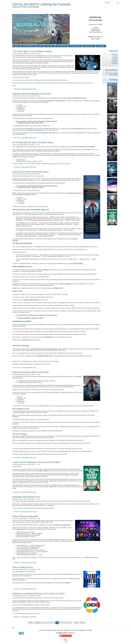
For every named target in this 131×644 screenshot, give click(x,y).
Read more (18, 89)
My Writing (61, 46)
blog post (50, 558)
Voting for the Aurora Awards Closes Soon (32, 94)
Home (16, 46)
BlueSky (115, 59)
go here (27, 277)
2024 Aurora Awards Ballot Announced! (30, 372)
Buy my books (28, 46)
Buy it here (53, 487)
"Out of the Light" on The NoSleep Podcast (32, 51)
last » (83, 623)
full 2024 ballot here (68, 387)
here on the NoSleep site (35, 80)
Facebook (115, 57)
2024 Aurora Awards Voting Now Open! (30, 172)
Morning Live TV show (47, 601)
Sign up (56, 501)
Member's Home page (35, 130)
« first (30, 623)
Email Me (101, 46)
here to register (19, 164)
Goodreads (114, 62)
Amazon (115, 56)
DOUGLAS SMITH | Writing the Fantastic (42, 4)
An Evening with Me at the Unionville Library (33, 142)
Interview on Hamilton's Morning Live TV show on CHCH (39, 594)
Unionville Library (31, 147)
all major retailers (42, 471)
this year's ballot (39, 183)
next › (77, 623)
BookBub (115, 60)
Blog (40, 46)
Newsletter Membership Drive (26, 497)
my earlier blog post (42, 133)
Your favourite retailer (111, 73)
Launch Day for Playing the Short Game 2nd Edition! (37, 462)
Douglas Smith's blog (30, 89)
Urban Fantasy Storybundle (25, 516)
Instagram (115, 63)
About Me (49, 46)
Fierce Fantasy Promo (23, 567)
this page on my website (35, 83)
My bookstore (114, 75)
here (46, 300)
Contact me (71, 633)
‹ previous (38, 623)
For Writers (75, 46)
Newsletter (89, 46)
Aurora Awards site (78, 129)
